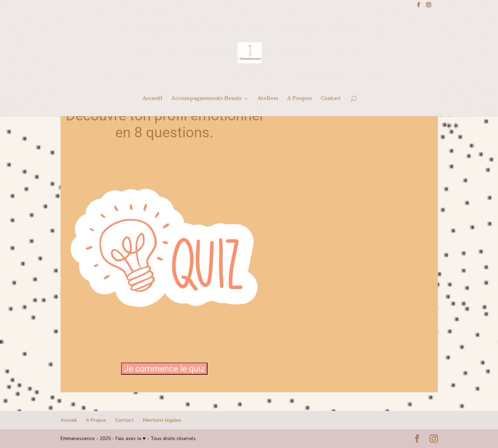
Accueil (69, 420)
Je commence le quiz (164, 369)
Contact (124, 420)
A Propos (96, 420)
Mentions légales (162, 420)
